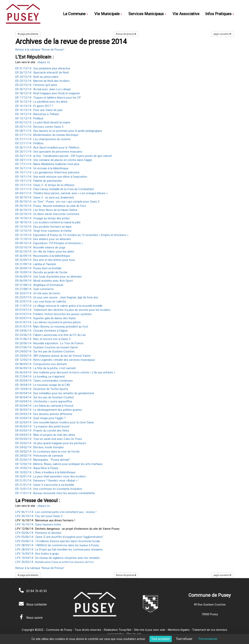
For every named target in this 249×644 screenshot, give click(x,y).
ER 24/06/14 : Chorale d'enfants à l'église (42, 331)
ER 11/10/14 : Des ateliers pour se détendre (43, 239)
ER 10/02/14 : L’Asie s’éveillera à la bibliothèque (45, 472)
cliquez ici (44, 62)
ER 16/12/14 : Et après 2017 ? (34, 106)
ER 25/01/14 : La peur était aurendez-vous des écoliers (50, 476)
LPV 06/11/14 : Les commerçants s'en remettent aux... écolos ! (56, 512)
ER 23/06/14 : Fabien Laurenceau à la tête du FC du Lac (51, 335)
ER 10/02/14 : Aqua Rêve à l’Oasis (37, 468)
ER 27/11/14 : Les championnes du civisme (43, 139)
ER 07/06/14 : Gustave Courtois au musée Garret (47, 347)
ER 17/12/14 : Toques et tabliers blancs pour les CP (48, 98)
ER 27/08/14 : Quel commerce (35, 289)
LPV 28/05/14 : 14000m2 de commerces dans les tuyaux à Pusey (57, 545)
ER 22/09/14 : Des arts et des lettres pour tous (45, 260)
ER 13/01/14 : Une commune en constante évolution (49, 489)
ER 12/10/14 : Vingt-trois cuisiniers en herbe (43, 231)
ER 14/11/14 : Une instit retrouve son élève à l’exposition (51, 177)
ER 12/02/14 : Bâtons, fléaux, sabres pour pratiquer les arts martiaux (59, 464)
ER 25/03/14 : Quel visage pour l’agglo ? (41, 418)
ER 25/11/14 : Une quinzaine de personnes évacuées (49, 152)
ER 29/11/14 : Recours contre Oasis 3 (39, 127)
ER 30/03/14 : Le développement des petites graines (49, 410)
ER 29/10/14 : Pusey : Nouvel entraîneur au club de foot (51, 206)
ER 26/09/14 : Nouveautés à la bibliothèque (43, 256)
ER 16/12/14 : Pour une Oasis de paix (39, 110)
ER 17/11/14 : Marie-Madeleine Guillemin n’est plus (47, 164)
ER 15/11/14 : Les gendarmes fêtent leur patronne (47, 172)
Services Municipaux (147, 14)
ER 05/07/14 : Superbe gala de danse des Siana (45, 318)
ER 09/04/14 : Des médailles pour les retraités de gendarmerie (55, 393)
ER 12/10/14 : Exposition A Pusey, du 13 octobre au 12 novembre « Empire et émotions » (72, 235)
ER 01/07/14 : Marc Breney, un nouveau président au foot (52, 327)
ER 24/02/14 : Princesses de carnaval (39, 456)
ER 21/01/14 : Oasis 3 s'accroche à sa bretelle (45, 485)
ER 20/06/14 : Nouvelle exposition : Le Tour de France (49, 343)
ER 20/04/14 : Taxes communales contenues (44, 381)
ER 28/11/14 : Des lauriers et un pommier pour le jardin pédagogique (59, 131)
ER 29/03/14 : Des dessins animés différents (44, 414)
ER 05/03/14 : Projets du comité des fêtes (42, 431)
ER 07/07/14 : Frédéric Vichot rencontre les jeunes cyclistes (53, 314)
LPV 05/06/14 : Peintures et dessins (38, 533)
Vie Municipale (108, 14)
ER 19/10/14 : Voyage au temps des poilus (43, 218)
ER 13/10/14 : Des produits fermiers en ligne (43, 227)
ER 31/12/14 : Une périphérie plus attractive (43, 68)
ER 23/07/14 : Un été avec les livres (38, 293)
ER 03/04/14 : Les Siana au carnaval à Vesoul (44, 406)
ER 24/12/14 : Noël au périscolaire (37, 77)
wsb (163, 630)
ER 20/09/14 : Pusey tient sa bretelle (38, 268)
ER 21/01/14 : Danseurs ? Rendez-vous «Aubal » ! (47, 481)
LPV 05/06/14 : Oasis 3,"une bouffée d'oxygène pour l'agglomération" (59, 537)
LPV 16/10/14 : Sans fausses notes (38, 524)
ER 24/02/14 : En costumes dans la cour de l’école (47, 452)
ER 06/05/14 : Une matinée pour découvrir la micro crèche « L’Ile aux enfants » (65, 372)
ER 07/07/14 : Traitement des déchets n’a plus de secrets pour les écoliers (63, 310)
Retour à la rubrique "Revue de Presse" (40, 50)
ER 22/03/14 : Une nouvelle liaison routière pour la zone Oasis (55, 422)
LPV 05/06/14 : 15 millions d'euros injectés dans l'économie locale (58, 541)
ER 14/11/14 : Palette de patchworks (39, 181)
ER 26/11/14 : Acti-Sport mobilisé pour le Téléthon (47, 148)
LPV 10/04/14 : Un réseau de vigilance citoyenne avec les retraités (57, 558)
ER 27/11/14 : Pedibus (29, 143)
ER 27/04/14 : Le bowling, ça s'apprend (40, 377)
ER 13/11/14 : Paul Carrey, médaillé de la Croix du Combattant (55, 189)
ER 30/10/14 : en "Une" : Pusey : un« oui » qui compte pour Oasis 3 (57, 202)
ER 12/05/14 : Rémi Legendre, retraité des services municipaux (55, 360)
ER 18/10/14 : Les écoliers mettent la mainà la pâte (48, 222)
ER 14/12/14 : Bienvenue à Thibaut (37, 114)
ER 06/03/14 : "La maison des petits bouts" (43, 426)
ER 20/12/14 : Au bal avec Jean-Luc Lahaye (43, 89)
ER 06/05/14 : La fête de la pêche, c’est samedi (45, 368)
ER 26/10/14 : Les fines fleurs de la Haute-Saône (46, 210)
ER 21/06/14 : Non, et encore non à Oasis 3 (43, 339)
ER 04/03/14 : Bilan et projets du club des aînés (45, 435)
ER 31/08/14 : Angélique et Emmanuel (39, 285)
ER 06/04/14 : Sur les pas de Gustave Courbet (45, 397)
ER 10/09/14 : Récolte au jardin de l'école (41, 272)
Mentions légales (179, 630)
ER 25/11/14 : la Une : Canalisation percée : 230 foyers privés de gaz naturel (64, 156)
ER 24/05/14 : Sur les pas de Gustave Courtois (45, 351)
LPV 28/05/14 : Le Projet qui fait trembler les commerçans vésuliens (59, 550)
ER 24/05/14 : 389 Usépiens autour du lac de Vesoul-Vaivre (53, 356)
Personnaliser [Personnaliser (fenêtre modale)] (208, 639)
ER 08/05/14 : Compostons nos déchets (41, 364)
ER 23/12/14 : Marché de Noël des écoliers (43, 81)
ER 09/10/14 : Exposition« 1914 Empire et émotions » (49, 243)
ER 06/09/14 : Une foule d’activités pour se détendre (49, 277)
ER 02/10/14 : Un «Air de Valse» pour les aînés (45, 252)
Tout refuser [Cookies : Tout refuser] (184, 639)
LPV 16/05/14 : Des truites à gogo (37, 554)
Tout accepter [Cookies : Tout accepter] (161, 639)
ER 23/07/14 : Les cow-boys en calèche (41, 301)
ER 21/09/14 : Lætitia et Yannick (36, 264)
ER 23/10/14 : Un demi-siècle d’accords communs (47, 214)
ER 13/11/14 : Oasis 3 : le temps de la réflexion (45, 185)
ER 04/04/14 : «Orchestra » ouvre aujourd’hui (44, 401)
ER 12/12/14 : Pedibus (29, 118)
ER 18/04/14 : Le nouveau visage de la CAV (43, 385)
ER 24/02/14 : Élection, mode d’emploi (39, 447)
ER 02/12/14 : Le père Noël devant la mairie (43, 122)
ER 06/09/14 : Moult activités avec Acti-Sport (44, 281)
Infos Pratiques (220, 14)
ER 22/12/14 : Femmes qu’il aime (36, 85)
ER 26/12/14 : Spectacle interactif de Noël (42, 73)
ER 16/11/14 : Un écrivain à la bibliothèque (42, 168)
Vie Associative (186, 14)
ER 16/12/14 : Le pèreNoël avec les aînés (41, 102)
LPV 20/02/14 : (54, 562)
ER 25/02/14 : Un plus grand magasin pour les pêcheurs (51, 443)
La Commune (76, 14)
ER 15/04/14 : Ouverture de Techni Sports (42, 389)
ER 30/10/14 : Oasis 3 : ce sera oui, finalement (45, 197)
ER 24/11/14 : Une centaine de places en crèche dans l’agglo (54, 160)
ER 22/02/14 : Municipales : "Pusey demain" (43, 460)
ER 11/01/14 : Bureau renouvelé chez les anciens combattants (55, 493)
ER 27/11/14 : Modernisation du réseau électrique (47, 135)
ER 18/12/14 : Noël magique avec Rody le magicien (48, 93)
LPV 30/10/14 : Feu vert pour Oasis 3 (39, 516)
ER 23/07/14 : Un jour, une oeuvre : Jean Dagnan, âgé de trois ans (57, 297)
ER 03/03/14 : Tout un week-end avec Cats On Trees (49, 439)
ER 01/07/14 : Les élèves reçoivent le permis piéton (48, 322)
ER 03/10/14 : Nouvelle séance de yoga (40, 247)
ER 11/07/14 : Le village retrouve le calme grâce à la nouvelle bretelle (59, 306)
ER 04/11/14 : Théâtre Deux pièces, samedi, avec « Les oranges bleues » (61, 193)
